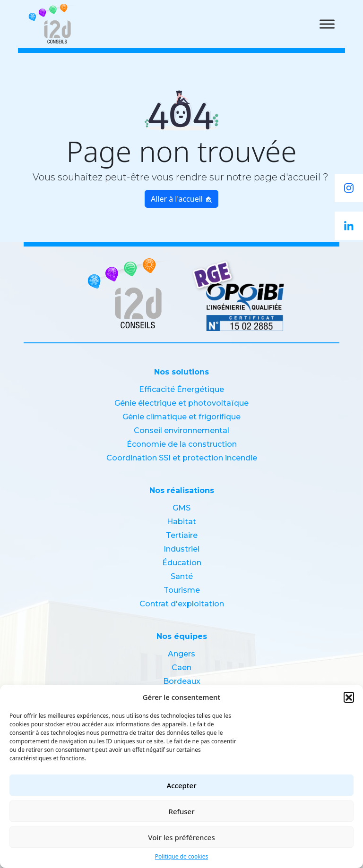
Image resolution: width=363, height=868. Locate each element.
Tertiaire (182, 535)
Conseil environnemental (181, 430)
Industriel (181, 549)
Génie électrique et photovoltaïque (181, 403)
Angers (181, 654)
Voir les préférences (181, 837)
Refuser (181, 811)
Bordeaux (182, 681)
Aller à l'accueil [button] (181, 199)
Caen (181, 668)
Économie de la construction (182, 444)
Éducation (182, 563)
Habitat (181, 522)
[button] (349, 697)
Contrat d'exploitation (182, 604)
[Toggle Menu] (327, 24)
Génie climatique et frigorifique (181, 417)
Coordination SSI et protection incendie (182, 458)
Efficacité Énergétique (181, 389)
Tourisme (182, 590)
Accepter (181, 785)
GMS (181, 508)
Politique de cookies (181, 856)
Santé (182, 576)
